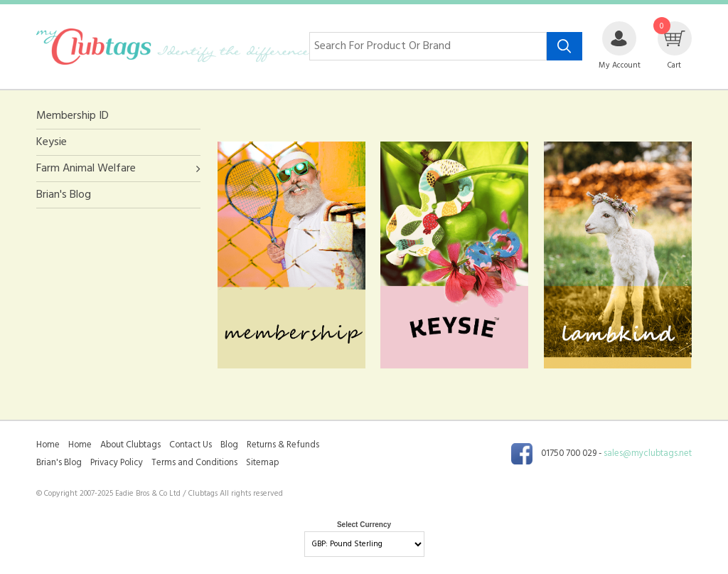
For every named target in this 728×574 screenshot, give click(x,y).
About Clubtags (130, 445)
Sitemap (262, 463)
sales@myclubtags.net (648, 454)
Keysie (52, 142)
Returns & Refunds (283, 445)
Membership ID (73, 116)
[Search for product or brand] (428, 46)
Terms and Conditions (194, 463)
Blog (229, 445)
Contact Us (191, 445)
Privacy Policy (117, 463)
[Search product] (564, 46)
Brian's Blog (64, 195)
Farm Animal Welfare (86, 169)
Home (48, 445)
